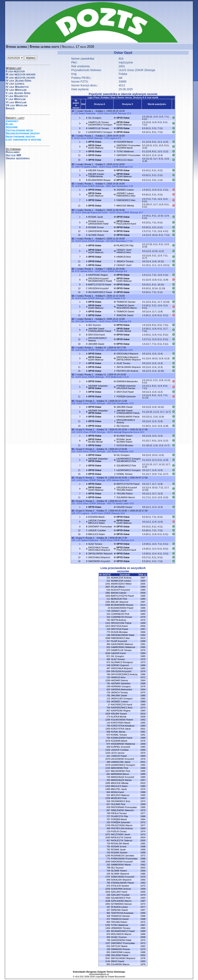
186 (108, 635)
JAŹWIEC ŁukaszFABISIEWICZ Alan (126, 195)
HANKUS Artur (124, 257)
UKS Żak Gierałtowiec (86, 321)
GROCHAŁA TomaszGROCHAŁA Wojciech (99, 549)
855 (108, 964)
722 (108, 677)
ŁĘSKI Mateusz (124, 123)
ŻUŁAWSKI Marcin (126, 497)
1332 (108, 750)
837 (108, 711)
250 (108, 780)
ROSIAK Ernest (96, 227)
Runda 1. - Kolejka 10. (95, 348)
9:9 (119, 138)
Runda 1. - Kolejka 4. (95, 184)
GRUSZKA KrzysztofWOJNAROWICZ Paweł (100, 280)
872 (108, 662)
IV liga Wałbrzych (17, 87)
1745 (108, 825)
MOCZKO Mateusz (120, 795)
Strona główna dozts (44, 47)
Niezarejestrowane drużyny (23, 133)
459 (108, 937)
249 (108, 686)
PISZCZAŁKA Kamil (126, 222)
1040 (108, 837)
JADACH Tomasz (125, 261)
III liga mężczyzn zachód (20, 78)
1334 (108, 786)
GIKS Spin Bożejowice (117, 186)
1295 (108, 856)
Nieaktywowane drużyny (21, 137)
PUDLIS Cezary (119, 831)
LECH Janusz (118, 753)
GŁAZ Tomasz (123, 363)
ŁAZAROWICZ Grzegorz (100, 132)
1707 (108, 877)
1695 (108, 783)
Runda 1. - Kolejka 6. (95, 239)
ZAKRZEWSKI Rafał (98, 231)
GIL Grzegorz (95, 118)
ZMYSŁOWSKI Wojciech (129, 367)
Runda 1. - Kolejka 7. (95, 269)
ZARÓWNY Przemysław (128, 155)
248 (108, 665)
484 (108, 644)
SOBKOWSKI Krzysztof (123, 877)
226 (108, 874)
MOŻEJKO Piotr (119, 798)
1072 (108, 834)
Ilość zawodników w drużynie (24, 140)
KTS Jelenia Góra (84, 271)
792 (108, 850)
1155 (108, 768)
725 (108, 777)
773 (108, 632)
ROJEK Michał (124, 330)
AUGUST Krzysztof (120, 590)
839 (108, 747)
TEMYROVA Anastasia (122, 913)
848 (108, 880)
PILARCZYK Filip (125, 245)
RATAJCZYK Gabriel (121, 837)
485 (108, 659)
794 (108, 871)
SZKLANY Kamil (119, 892)
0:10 (130, 167)
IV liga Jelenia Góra (19, 81)
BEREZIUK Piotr (119, 599)
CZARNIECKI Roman (121, 617)
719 (108, 611)
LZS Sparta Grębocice (117, 350)
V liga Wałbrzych (17, 96)
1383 (108, 729)
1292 (108, 925)
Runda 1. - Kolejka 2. (95, 136)
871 (108, 656)
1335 (108, 798)
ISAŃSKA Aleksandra (127, 381)
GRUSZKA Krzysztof (98, 288)
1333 (108, 753)
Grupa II (80, 401)
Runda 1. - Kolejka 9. (95, 319)
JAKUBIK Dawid (96, 344)
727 (108, 816)
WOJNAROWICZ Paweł (100, 292)
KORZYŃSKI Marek (121, 723)
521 (108, 795)
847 (108, 810)
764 (108, 708)
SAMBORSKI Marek (121, 865)
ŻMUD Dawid (117, 961)
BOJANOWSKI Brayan (99, 180)
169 (108, 949)
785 (108, 883)
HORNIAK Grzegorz (121, 686)
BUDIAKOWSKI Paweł (122, 608)
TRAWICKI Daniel (125, 311)
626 (108, 801)
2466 (108, 605)
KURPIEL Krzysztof (120, 747)
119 (108, 831)
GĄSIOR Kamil (118, 653)
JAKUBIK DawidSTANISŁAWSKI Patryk (100, 330)
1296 (108, 720)
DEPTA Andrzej (118, 620)
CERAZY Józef (124, 265)
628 (108, 807)
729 (108, 843)
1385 (108, 955)
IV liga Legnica (15, 84)
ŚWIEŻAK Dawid (125, 315)
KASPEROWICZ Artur (122, 708)
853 (108, 952)
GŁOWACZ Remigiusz (122, 662)
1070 (108, 759)
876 (108, 934)
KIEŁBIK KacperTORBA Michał (96, 175)
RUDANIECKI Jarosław (122, 856)
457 (108, 840)
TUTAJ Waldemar (125, 151)
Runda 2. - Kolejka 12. (97, 401)
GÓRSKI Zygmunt (120, 665)
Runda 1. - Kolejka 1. (95, 111)
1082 (108, 898)
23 (109, 608)
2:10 (131, 186)
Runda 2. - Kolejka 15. (97, 478)
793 (108, 853)
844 (108, 792)
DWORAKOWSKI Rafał (122, 635)
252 (108, 865)
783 (108, 738)
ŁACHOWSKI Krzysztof (122, 759)
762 (108, 620)
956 (108, 913)
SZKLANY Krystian (120, 895)
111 (108, 599)
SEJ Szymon (94, 325)
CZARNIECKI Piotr (120, 614)
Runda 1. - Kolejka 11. (95, 375)
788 (108, 868)
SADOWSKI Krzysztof (99, 561)
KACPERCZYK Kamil (121, 705)
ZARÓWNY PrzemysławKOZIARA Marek (128, 147)
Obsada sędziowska (18, 158)
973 (108, 650)
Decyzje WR (14, 155)
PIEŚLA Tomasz (119, 813)
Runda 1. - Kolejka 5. (95, 210)
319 (108, 702)
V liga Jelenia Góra (18, 93)
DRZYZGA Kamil (96, 335)
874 (108, 744)
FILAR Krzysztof (119, 641)
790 (108, 813)
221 (108, 756)
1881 (108, 593)
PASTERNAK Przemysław (124, 807)
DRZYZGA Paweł (125, 392)
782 (108, 695)
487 (108, 668)
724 (108, 692)
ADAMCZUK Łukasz (121, 581)
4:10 (127, 480)
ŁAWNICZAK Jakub (121, 762)
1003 (108, 596)
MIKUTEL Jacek (119, 789)
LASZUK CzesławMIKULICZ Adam (97, 522)
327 (108, 910)
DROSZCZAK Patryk (121, 623)
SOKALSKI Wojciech (121, 880)
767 (108, 819)
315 (108, 614)
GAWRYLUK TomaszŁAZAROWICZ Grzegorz (100, 123)
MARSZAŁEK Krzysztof (122, 777)
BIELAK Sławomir (120, 602)
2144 (108, 961)
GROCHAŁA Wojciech (127, 354)
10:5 (129, 113)
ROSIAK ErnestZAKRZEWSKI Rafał (98, 222)
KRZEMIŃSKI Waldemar (123, 744)
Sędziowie (12, 127)
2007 (108, 587)
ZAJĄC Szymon (119, 937)
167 (108, 907)
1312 (108, 623)
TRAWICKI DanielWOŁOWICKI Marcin (127, 307)
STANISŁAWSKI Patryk (128, 417)
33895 (122, 82)
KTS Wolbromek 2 (115, 377)
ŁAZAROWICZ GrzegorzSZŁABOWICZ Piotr (128, 460)
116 (108, 723)
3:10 (123, 298)
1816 (108, 892)
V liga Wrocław (16, 99)
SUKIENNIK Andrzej (121, 889)
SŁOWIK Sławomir (120, 874)
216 (108, 629)
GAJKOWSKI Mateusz (122, 644)
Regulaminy (13, 152)
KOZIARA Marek (125, 142)
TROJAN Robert (124, 494)
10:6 (131, 451)
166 (108, 895)
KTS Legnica (111, 138)
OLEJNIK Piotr (118, 804)
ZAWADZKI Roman (120, 949)
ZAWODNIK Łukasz (121, 952)
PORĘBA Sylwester (126, 396)
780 (108, 674)
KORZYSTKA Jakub (121, 729)
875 (108, 886)
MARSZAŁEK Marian (121, 780)
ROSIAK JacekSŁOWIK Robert (124, 441)
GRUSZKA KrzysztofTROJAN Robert (127, 489)
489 (108, 762)
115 (108, 699)
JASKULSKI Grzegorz (122, 699)
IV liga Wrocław (16, 90)
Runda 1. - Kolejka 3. (95, 164)
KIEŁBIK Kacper (96, 170)
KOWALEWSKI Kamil (121, 738)
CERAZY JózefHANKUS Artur (124, 251)
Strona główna (17, 47)
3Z (73, 111)
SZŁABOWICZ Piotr (126, 466)
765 (108, 726)
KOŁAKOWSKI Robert (122, 720)
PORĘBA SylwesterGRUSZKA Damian (126, 387)
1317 (108, 771)
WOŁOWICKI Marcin (121, 934)
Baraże (10, 108)
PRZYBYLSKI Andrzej (127, 371)
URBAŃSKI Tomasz (121, 928)
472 (108, 919)
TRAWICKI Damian (126, 302)
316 (108, 617)
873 (108, 735)
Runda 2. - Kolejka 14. (97, 449)
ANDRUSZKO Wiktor (121, 584)
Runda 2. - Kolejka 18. (97, 538)
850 (108, 922)
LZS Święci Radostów (85, 113)
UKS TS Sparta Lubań (86, 167)
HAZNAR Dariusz (120, 680)
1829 (108, 714)
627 (108, 804)
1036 (108, 889)
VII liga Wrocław (17, 105)
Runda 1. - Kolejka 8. (95, 296)
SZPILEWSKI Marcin (121, 901)
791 (108, 847)
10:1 (142, 432)
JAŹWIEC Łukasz (125, 190)
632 (108, 946)
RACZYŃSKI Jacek (120, 834)
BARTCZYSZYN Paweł (100, 285)
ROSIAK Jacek (95, 217)
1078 (108, 765)
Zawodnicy (12, 121)
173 (108, 717)
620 (108, 689)
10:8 (122, 513)
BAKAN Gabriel (119, 593)
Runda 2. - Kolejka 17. (97, 511)
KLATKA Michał (119, 717)
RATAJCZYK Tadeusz (122, 840)
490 (108, 828)
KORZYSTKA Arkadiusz (123, 726)
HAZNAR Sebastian (98, 387)
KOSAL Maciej (118, 732)
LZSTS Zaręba (113, 298)
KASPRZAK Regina (98, 275)
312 (108, 581)
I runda (79, 111)
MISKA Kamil (117, 792)
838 (108, 732)
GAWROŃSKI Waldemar (123, 647)
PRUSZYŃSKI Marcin (122, 825)
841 (108, 774)
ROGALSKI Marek (120, 843)
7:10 (130, 241)
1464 (108, 928)
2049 (108, 653)
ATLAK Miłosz (118, 587)
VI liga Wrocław (16, 102)
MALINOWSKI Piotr (121, 771)
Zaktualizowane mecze (19, 130)
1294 (108, 680)
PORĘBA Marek (119, 819)
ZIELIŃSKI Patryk (120, 955)
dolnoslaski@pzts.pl (99, 974)
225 (108, 822)
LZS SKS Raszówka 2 (117, 241)
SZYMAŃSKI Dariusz (121, 904)
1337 (108, 943)
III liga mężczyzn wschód (21, 74)
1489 (108, 789)
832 (108, 647)
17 (109, 705)
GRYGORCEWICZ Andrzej (124, 674)
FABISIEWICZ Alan (126, 200)
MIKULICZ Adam (125, 160)
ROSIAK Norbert (119, 853)
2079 (108, 741)
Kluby (10, 124)
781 (108, 683)
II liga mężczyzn (15, 71)
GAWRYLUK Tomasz (98, 128)
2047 (108, 958)
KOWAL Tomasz (124, 474)
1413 (108, 626)
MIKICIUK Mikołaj (125, 206)
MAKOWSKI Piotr (120, 768)
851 (108, 931)
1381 (108, 602)
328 (108, 916)
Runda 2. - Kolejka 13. (97, 429)
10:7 (141, 212)
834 (108, 671)
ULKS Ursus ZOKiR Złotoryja (137, 70)
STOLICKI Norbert (120, 886)
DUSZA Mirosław (125, 445)
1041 (108, 584)
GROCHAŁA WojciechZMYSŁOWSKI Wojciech (129, 358)
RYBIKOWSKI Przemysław (124, 859)
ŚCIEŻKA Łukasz (119, 907)
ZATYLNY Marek (119, 946)
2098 (108, 638)
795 (108, 940)
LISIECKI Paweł (119, 756)
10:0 (132, 503)
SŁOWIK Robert (96, 235)
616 (108, 590)
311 (108, 578)
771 (108, 859)
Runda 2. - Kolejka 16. (97, 501)
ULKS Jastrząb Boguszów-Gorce (91, 212)
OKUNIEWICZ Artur (121, 801)
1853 (108, 904)
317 (108, 641)
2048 (108, 862)
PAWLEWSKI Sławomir (122, 810)
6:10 (132, 540)
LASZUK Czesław (97, 530)
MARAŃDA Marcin (120, 774)
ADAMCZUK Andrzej (121, 578)
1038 (108, 901)
